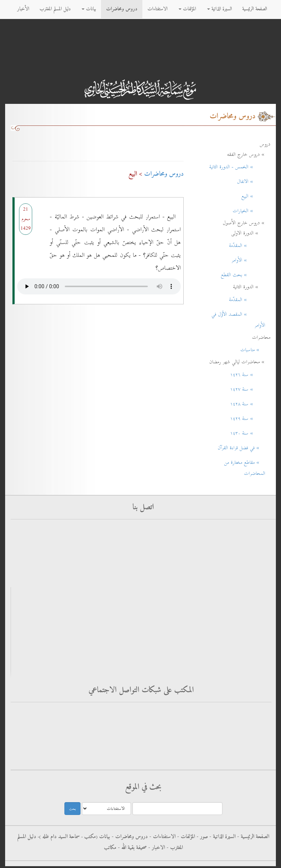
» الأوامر (248, 260)
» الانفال (251, 181)
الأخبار (23, 9)
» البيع (253, 196)
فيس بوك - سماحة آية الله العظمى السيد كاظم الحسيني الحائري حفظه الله (197, 727)
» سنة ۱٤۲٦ (248, 375)
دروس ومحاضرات (122, 9)
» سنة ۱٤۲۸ (248, 404)
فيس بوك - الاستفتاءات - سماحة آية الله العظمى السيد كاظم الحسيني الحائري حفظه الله (184, 713)
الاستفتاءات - (162, 837)
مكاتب (110, 848)
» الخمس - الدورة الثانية (237, 167)
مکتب (89, 837)
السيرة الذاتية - (222, 837)
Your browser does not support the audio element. (99, 285)
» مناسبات (253, 350)
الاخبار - (156, 848)
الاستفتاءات (158, 9)
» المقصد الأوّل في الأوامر (238, 320)
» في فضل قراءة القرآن (241, 448)
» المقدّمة (247, 245)
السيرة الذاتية (220, 9)
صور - (201, 837)
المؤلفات (187, 9)
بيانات (89, 9)
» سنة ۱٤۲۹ (248, 418)
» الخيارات (249, 211)
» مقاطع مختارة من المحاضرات (245, 468)
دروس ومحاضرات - (129, 837)
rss (254, 562)
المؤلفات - (185, 837)
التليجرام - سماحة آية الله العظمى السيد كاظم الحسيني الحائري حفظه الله (198, 742)
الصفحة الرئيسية (255, 9)
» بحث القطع (243, 275)
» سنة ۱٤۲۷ (248, 389)
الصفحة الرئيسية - (252, 837)
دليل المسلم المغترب (55, 9)
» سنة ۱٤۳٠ (248, 433)
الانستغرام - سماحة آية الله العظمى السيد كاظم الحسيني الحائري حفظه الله (197, 757)
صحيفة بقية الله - (132, 848)
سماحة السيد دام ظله (60, 837)
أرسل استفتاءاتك (236, 531)
